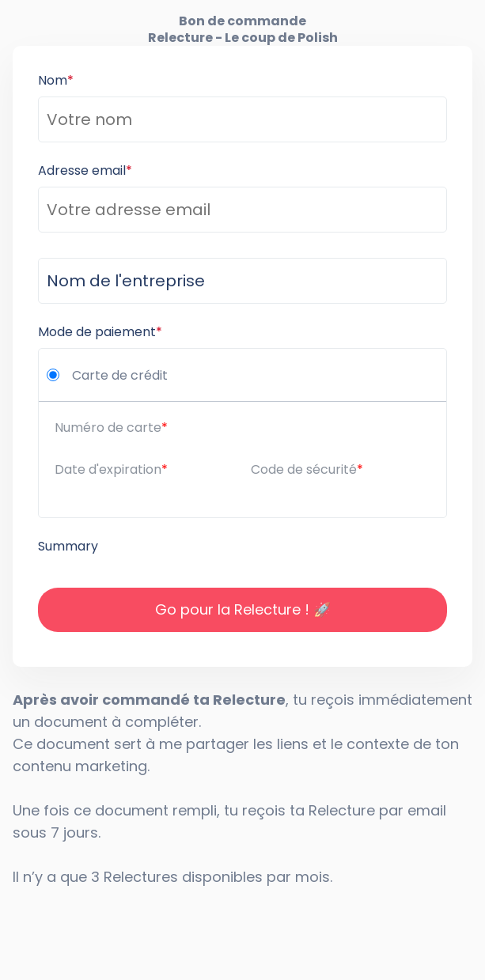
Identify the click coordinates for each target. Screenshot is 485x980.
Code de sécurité (304, 469)
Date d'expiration (108, 469)
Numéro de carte (108, 428)
